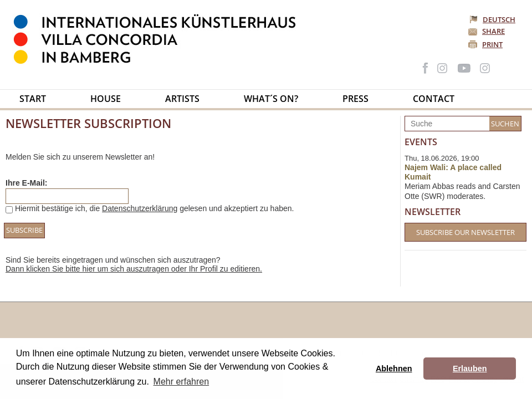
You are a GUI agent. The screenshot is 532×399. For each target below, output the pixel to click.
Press (355, 99)
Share (493, 31)
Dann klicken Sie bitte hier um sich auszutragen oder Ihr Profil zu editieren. (134, 269)
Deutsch (493, 19)
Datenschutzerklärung (140, 208)
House (106, 99)
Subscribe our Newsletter (465, 232)
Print (492, 44)
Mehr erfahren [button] (181, 382)
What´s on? (271, 99)
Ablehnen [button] (394, 369)
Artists (182, 99)
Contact (434, 99)
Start (33, 99)
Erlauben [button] (470, 369)
